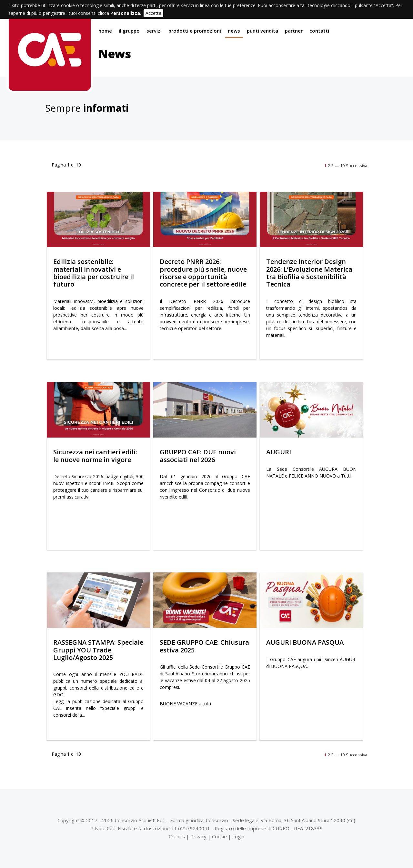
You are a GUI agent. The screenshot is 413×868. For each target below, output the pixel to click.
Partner (294, 31)
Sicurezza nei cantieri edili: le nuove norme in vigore (95, 456)
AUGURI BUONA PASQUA (305, 642)
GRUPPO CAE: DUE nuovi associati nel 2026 (198, 456)
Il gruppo (129, 31)
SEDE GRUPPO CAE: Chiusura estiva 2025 (204, 646)
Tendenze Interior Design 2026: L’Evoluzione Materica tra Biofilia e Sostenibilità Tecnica (309, 273)
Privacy (198, 836)
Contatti (319, 31)
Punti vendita (262, 31)
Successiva (357, 166)
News (234, 31)
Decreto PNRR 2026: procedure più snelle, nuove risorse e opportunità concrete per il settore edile (203, 273)
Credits (177, 836)
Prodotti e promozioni (195, 31)
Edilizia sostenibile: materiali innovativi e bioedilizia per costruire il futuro (94, 273)
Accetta (153, 13)
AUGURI (279, 452)
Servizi (154, 31)
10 (342, 166)
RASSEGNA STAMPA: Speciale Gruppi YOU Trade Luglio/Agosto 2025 (98, 650)
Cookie (219, 836)
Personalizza (125, 13)
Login (238, 836)
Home (105, 31)
